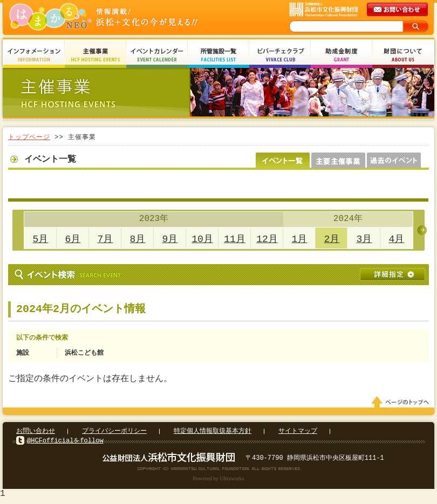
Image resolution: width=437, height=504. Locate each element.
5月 (41, 239)
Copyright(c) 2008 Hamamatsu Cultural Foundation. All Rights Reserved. (219, 472)
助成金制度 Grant (342, 55)
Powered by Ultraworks (219, 482)
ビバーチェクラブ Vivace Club (280, 55)
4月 (397, 239)
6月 (73, 239)
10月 (202, 239)
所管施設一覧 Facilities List (218, 55)
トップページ (29, 137)
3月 (364, 239)
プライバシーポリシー (114, 434)
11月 (235, 239)
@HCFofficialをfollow (65, 444)
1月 (300, 239)
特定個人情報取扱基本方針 (213, 434)
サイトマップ (298, 434)
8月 (138, 239)
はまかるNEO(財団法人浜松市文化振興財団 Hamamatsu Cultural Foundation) (127, 18)
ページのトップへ (402, 405)
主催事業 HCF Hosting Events (95, 55)
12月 (267, 239)
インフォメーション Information (34, 55)
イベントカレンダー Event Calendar (157, 55)
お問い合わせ (36, 434)
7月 (105, 239)
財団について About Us (403, 55)
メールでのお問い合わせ (398, 10)
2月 (332, 239)
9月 (170, 239)
